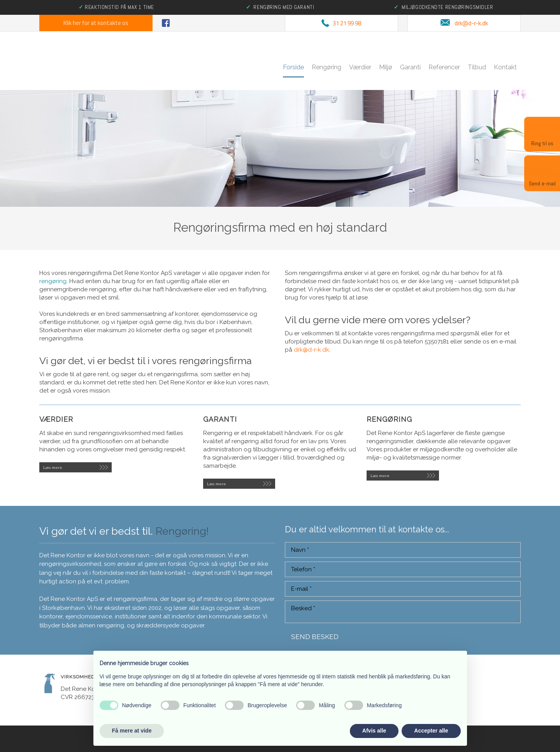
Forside (293, 67)
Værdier (360, 67)
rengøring (53, 281)
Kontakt (505, 67)
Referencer (444, 67)
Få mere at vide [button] (132, 731)
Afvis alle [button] (374, 731)
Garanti (410, 67)
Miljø (386, 67)
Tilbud (477, 67)
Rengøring (327, 67)
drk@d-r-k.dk (312, 350)
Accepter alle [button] (431, 731)
